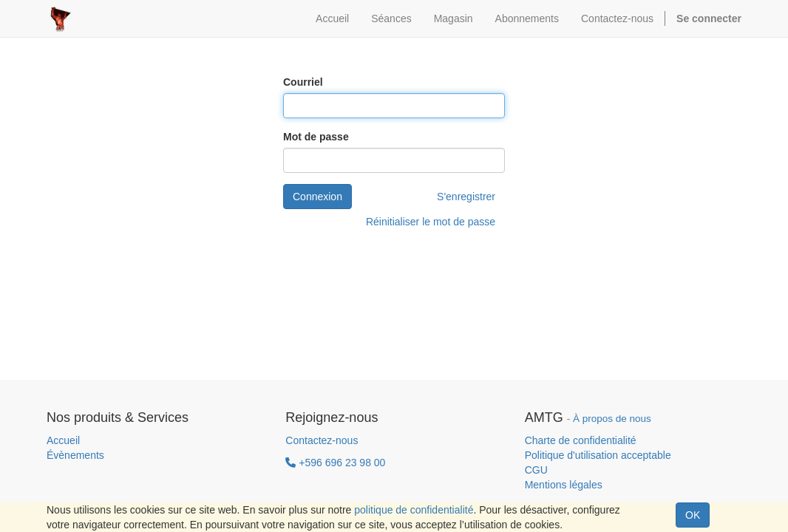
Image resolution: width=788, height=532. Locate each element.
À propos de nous (612, 419)
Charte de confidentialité (581, 440)
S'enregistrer (466, 197)
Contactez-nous (322, 440)
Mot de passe (316, 137)
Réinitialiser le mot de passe (431, 222)
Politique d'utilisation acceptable (598, 455)
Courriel (303, 82)
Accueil (63, 440)
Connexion (317, 197)
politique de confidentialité (414, 510)
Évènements (75, 455)
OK (693, 515)
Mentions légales (564, 485)
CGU (536, 470)
